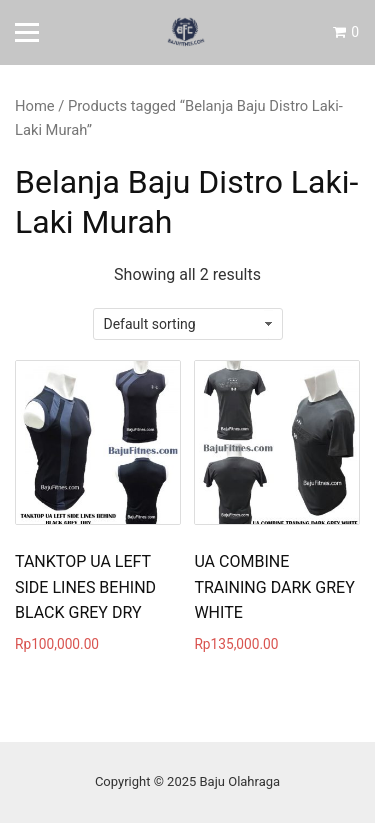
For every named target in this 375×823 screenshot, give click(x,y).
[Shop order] (188, 324)
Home (35, 106)
